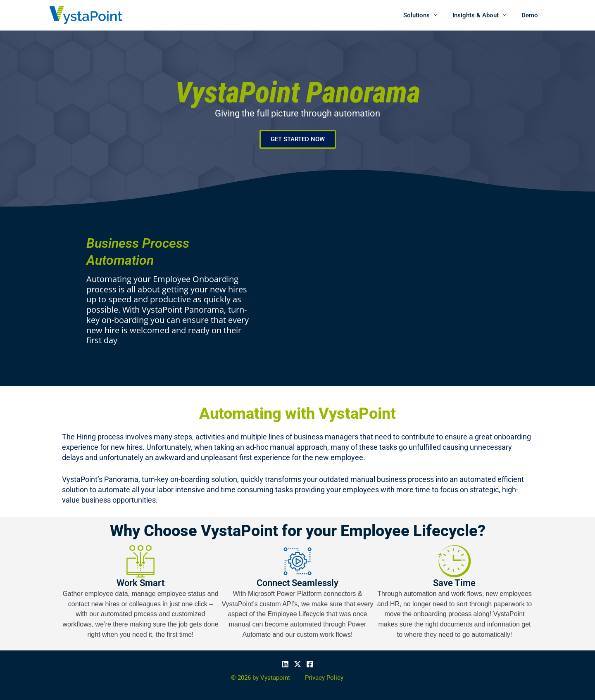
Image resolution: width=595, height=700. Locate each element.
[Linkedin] (285, 664)
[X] (297, 664)
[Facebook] (310, 664)
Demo (531, 15)
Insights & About (479, 15)
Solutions (423, 15)
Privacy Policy (324, 678)
